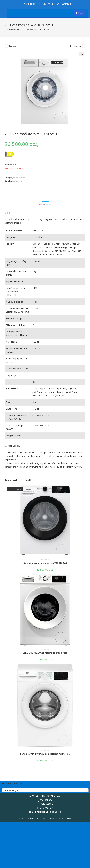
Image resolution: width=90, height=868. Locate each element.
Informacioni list (12, 165)
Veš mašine (20, 178)
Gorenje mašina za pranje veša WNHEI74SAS (45, 563)
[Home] (5, 30)
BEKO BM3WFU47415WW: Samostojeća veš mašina (45, 754)
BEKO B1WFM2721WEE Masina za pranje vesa (45, 653)
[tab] (45, 198)
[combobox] (45, 790)
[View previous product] (7, 46)
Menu (79, 13)
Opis (45, 198)
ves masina (17, 181)
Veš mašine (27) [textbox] (45, 790)
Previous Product (16, 46)
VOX (7, 219)
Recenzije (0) (45, 205)
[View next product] (83, 46)
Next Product (76, 46)
